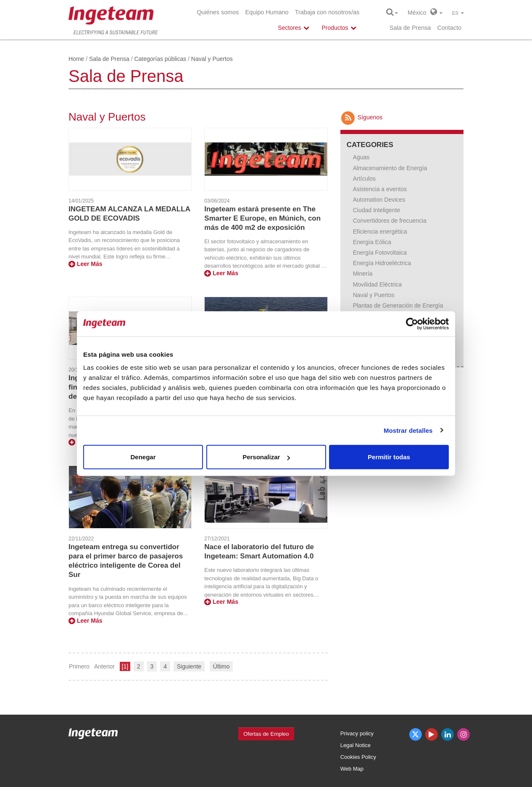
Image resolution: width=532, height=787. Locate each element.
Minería (363, 274)
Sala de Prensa (410, 28)
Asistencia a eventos (380, 189)
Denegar (143, 457)
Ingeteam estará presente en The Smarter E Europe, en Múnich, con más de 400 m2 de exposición (262, 218)
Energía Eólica (372, 242)
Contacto (449, 28)
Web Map (352, 769)
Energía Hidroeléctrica (382, 263)
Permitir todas (389, 457)
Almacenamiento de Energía (390, 168)
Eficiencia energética (380, 232)
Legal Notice (356, 745)
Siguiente (189, 666)
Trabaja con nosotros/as (327, 12)
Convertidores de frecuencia (390, 221)
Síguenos (361, 117)
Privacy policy (357, 733)
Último (221, 666)
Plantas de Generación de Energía (398, 305)
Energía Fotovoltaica (380, 253)
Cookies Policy (358, 757)
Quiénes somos (218, 12)
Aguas (361, 157)
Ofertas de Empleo (266, 734)
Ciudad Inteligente (377, 210)
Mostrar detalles (408, 430)
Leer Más (86, 264)
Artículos (364, 179)
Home (76, 59)
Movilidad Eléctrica (378, 284)
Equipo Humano (267, 12)
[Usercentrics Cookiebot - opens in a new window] (412, 324)
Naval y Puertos (374, 295)
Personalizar (266, 457)
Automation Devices (379, 200)
